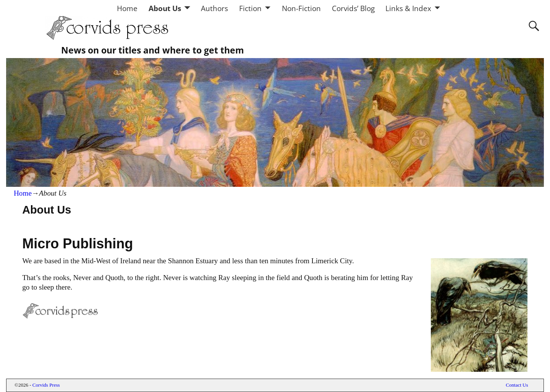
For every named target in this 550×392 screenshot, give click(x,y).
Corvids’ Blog (353, 8)
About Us (165, 8)
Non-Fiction (301, 8)
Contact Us (517, 385)
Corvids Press (46, 385)
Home (127, 8)
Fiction (250, 8)
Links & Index (408, 8)
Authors (214, 8)
